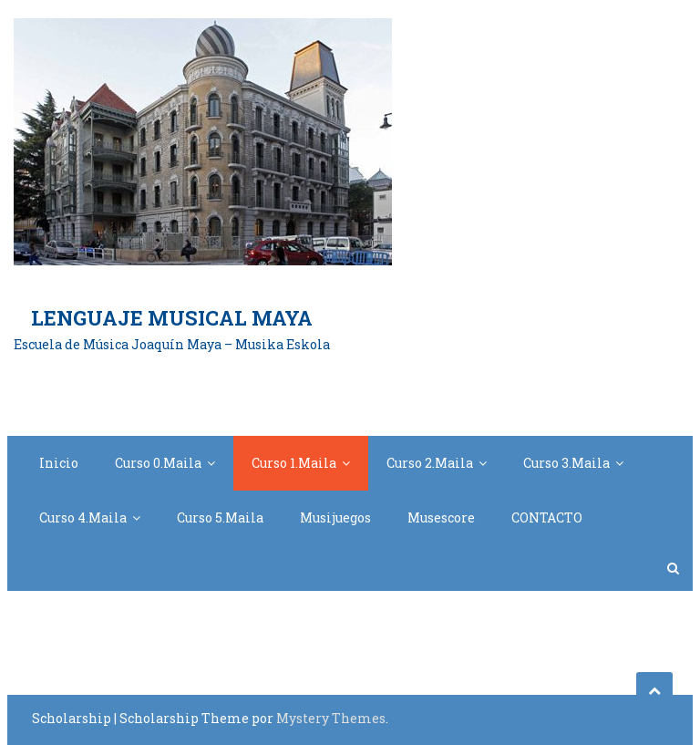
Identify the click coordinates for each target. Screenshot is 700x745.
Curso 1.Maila (294, 463)
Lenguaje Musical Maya (172, 318)
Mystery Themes (331, 718)
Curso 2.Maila (430, 463)
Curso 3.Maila (566, 463)
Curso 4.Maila (83, 517)
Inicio (59, 463)
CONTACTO (547, 517)
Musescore (441, 517)
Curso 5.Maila (220, 517)
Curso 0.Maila (158, 463)
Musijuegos (335, 517)
